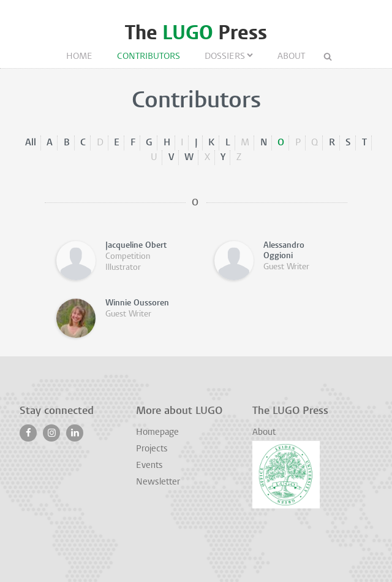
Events (149, 466)
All (31, 143)
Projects (152, 449)
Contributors (149, 57)
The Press (196, 33)
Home (79, 57)
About (291, 57)
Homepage (157, 433)
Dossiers (225, 57)
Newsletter (158, 482)
